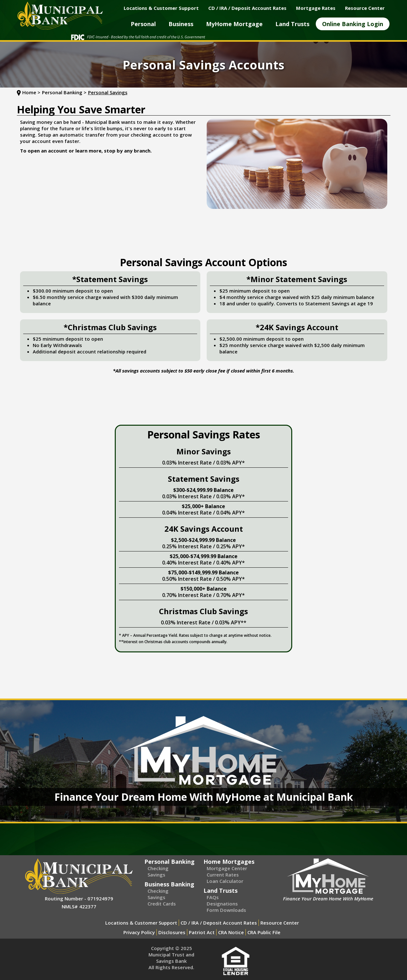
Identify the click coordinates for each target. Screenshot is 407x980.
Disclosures (172, 932)
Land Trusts (221, 891)
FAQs (213, 897)
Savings (156, 875)
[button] (143, 24)
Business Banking (169, 884)
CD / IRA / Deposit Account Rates (219, 923)
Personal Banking (169, 862)
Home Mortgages (229, 862)
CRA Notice (231, 932)
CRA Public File (264, 932)
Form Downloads (226, 910)
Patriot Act (202, 932)
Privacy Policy (139, 932)
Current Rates (223, 875)
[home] (60, 16)
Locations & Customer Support (141, 923)
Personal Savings (108, 92)
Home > (31, 92)
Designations (222, 904)
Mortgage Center (227, 868)
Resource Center (280, 923)
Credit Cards (162, 904)
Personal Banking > (64, 92)
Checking (158, 868)
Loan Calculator (225, 881)
